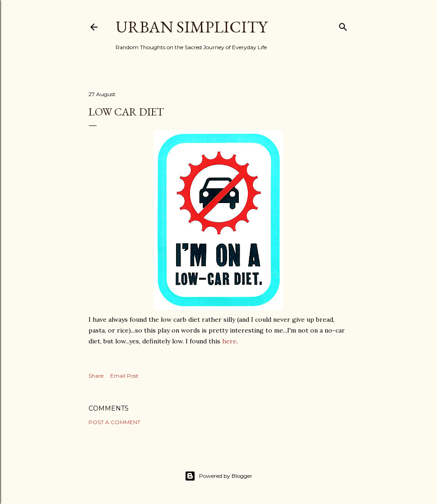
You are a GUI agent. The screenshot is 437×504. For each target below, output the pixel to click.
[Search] (343, 25)
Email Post (124, 376)
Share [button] (96, 376)
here (229, 341)
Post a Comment (114, 422)
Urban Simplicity (191, 27)
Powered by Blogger (218, 476)
